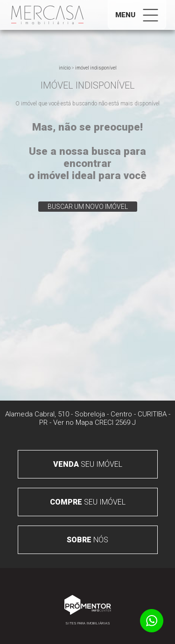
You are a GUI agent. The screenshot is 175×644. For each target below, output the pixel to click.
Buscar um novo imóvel (88, 207)
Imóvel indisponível (96, 68)
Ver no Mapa (73, 422)
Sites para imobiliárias (88, 623)
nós (87, 540)
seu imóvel (88, 464)
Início (65, 68)
